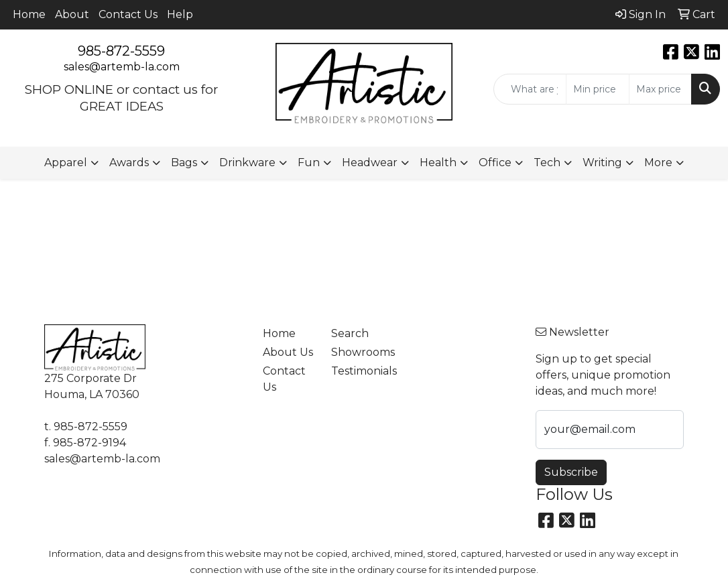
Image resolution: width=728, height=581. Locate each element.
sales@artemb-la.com (122, 67)
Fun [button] (309, 163)
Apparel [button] (66, 163)
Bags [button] (184, 163)
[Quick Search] (530, 89)
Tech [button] (547, 163)
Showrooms (357, 352)
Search (350, 333)
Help (180, 14)
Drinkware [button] (247, 163)
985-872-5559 (121, 51)
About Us (288, 352)
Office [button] (495, 163)
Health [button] (438, 163)
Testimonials (357, 371)
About (72, 14)
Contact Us (128, 14)
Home (29, 14)
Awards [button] (129, 163)
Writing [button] (602, 163)
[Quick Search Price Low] (597, 89)
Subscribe (571, 472)
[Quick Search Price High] (660, 89)
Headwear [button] (370, 163)
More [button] (658, 163)
